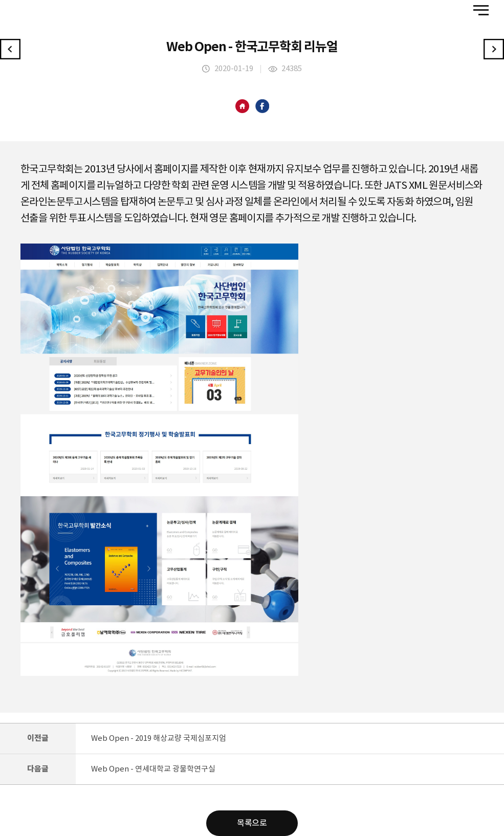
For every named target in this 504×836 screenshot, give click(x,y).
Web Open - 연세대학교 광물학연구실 (153, 769)
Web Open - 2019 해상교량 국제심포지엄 (159, 739)
